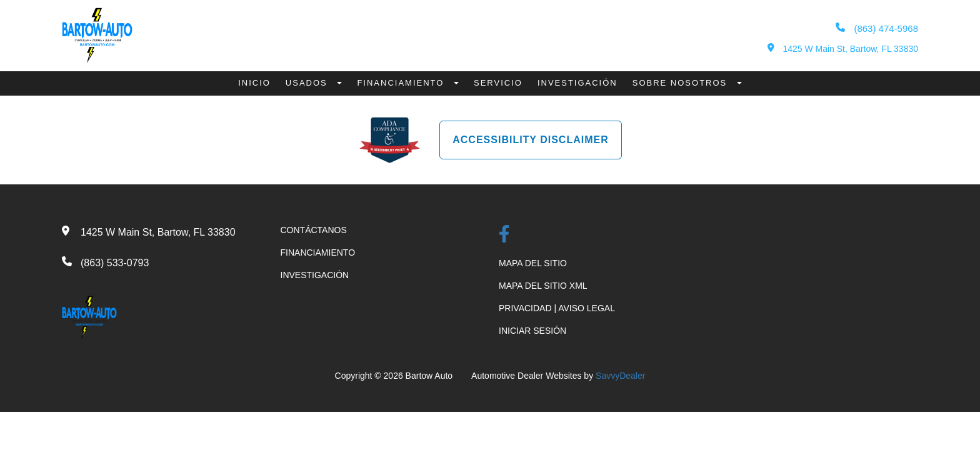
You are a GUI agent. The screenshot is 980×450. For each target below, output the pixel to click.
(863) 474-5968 (877, 28)
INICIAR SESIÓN (532, 331)
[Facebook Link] (504, 235)
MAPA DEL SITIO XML (543, 286)
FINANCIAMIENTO (318, 252)
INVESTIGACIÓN (315, 275)
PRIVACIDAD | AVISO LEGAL (557, 308)
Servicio (498, 83)
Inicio (254, 83)
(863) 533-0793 (115, 263)
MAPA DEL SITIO (533, 263)
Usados (308, 83)
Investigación (577, 83)
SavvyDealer (620, 376)
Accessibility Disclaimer (531, 140)
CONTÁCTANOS (314, 230)
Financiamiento (402, 83)
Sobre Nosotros (682, 83)
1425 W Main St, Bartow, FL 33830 (843, 48)
